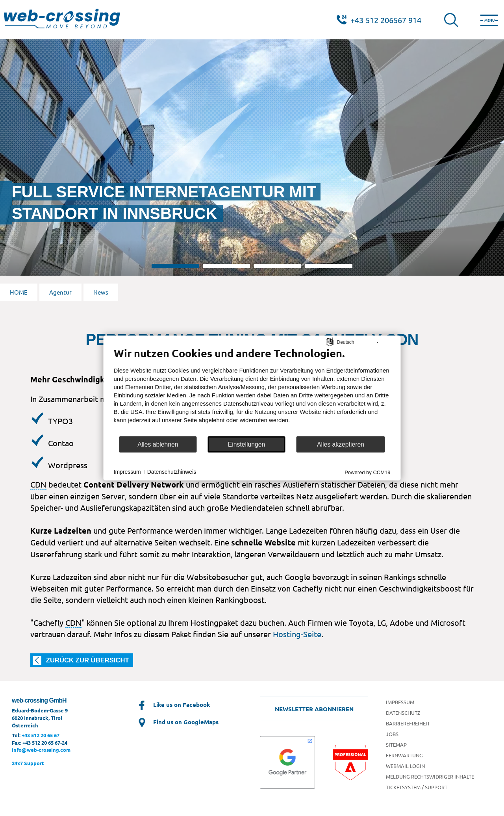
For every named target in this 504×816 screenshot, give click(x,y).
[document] (252, 391)
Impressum (127, 472)
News (101, 292)
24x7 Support (28, 763)
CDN (38, 484)
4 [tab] (329, 266)
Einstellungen (247, 444)
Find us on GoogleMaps (177, 722)
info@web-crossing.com (41, 750)
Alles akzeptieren (341, 444)
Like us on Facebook (173, 705)
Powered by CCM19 (367, 472)
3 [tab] (278, 266)
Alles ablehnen (158, 444)
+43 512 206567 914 (386, 20)
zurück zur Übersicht (88, 660)
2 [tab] (226, 266)
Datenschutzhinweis (172, 472)
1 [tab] (175, 266)
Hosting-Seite (297, 634)
